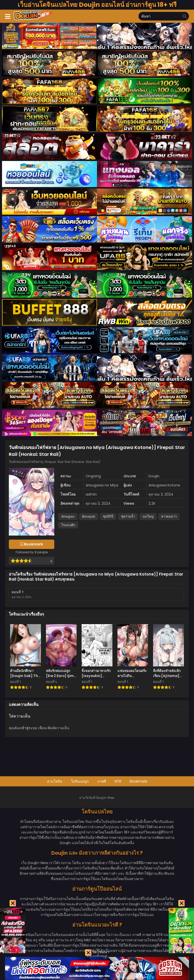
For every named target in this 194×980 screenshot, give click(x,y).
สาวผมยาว (169, 516)
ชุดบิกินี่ (108, 516)
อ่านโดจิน (55, 781)
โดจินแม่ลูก (80, 781)
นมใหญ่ (148, 516)
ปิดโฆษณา (97, 953)
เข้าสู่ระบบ (29, 728)
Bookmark (139, 781)
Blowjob (89, 516)
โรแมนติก (68, 525)
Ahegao (68, 516)
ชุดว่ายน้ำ (128, 516)
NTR (118, 781)
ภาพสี (102, 781)
